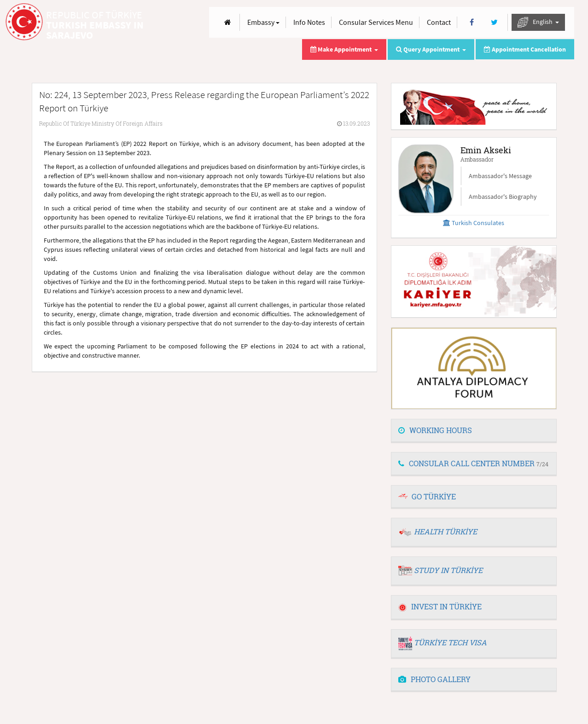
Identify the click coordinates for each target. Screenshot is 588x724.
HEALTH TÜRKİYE (445, 531)
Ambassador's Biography (503, 197)
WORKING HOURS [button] (435, 430)
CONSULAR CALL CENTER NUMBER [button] (473, 463)
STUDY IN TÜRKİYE (448, 570)
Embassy (263, 22)
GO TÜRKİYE (434, 496)
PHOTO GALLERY (434, 679)
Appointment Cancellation (525, 49)
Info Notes (309, 22)
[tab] (474, 431)
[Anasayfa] (228, 22)
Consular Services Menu (376, 22)
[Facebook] (472, 22)
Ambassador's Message (500, 176)
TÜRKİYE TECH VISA (450, 642)
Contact (439, 22)
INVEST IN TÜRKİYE (440, 606)
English (538, 22)
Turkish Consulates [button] (474, 223)
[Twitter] (494, 22)
